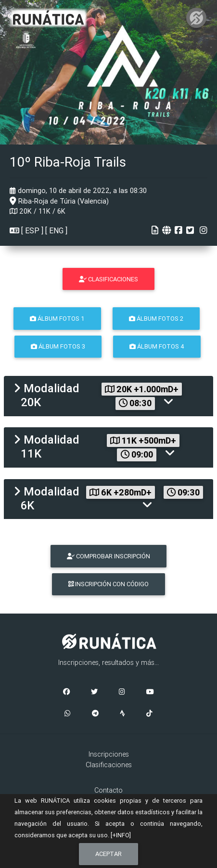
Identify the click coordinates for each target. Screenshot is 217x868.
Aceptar (108, 854)
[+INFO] (121, 835)
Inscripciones (109, 754)
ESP (32, 230)
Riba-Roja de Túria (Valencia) (59, 201)
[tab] (108, 396)
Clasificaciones (109, 765)
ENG (56, 230)
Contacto (108, 790)
